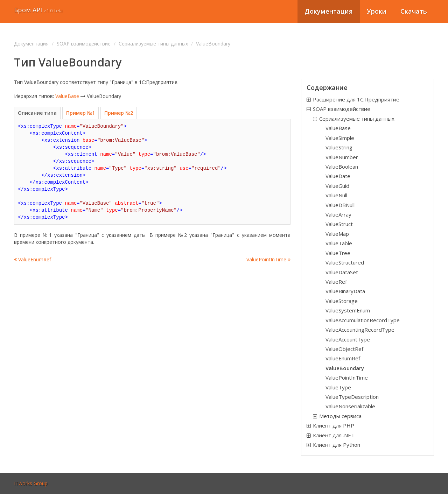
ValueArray (338, 214)
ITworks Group (31, 483)
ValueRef (336, 282)
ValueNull (336, 195)
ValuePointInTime (268, 259)
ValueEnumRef (33, 259)
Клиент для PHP (334, 425)
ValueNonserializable (350, 406)
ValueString (339, 147)
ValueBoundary (345, 368)
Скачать (414, 11)
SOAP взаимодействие (84, 44)
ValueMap (337, 234)
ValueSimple (340, 138)
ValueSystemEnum (348, 310)
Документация (329, 11)
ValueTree (338, 253)
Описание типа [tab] (37, 113)
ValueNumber (342, 157)
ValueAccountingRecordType (360, 330)
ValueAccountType (348, 339)
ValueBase (67, 96)
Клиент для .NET (334, 435)
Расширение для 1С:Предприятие (356, 99)
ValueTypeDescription (352, 397)
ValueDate (338, 176)
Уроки (377, 11)
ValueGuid (337, 186)
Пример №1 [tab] (80, 113)
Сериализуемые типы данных (153, 44)
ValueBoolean (342, 167)
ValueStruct (339, 224)
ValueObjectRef (344, 349)
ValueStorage (342, 301)
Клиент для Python (337, 445)
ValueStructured (345, 262)
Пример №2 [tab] (119, 113)
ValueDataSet (342, 272)
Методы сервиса (340, 416)
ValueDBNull (340, 205)
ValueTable (339, 243)
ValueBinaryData (345, 291)
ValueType (338, 387)
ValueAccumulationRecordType (363, 320)
